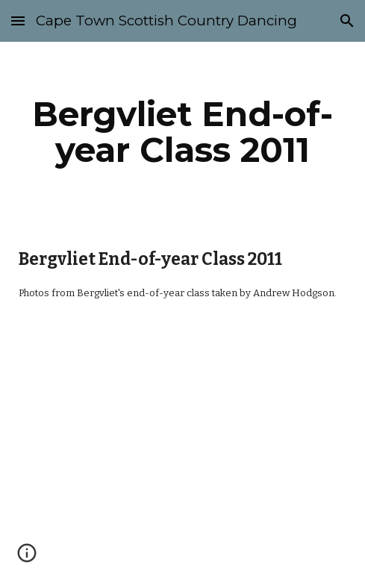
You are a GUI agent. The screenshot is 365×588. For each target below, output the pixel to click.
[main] (182, 132)
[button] (18, 21)
